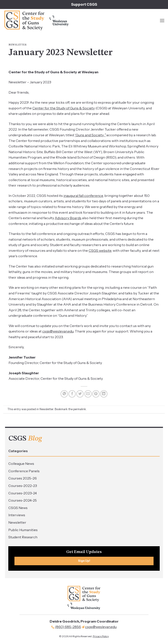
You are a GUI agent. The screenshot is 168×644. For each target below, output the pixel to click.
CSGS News (18, 508)
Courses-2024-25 (23, 500)
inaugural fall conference (83, 196)
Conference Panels (24, 471)
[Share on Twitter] (80, 394)
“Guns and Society (89, 135)
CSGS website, (100, 250)
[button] (162, 20)
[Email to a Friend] (88, 394)
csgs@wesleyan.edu (58, 331)
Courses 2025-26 (23, 478)
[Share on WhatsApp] (64, 394)
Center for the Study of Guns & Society (64, 108)
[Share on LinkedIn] (104, 394)
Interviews (17, 515)
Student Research (23, 537)
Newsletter (17, 522)
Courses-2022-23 (23, 486)
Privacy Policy (101, 636)
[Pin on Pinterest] (96, 394)
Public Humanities (23, 530)
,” (105, 135)
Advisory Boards (68, 218)
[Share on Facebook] (72, 394)
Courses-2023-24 (23, 493)
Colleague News (21, 464)
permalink (80, 409)
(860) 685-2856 (68, 627)
